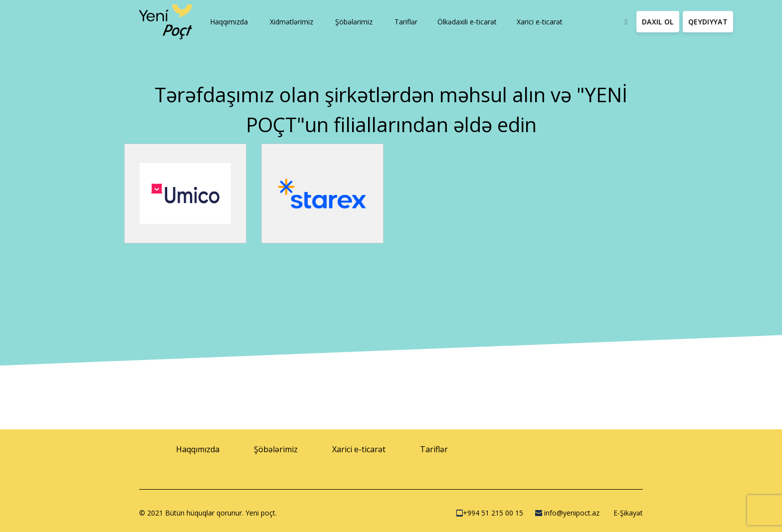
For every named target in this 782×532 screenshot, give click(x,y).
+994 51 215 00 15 (489, 513)
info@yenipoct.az (567, 513)
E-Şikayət (627, 513)
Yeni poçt (260, 513)
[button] (228, 22)
